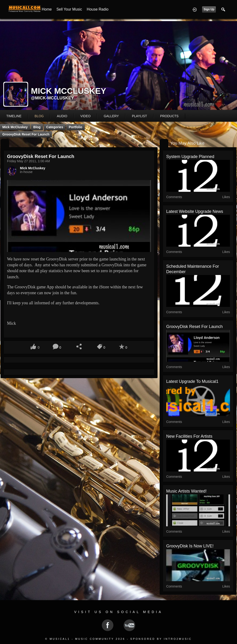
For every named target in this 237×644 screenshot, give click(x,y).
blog (39, 116)
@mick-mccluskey (53, 98)
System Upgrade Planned (190, 157)
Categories (55, 127)
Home (47, 9)
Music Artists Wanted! (186, 491)
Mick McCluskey (15, 127)
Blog (37, 127)
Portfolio (75, 127)
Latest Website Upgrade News (195, 211)
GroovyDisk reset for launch (26, 134)
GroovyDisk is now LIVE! (190, 546)
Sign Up (209, 9)
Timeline (14, 116)
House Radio (98, 9)
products (169, 116)
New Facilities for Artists (189, 436)
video (86, 116)
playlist (139, 116)
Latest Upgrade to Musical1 (192, 381)
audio (62, 116)
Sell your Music (69, 9)
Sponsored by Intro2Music (161, 639)
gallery (111, 116)
